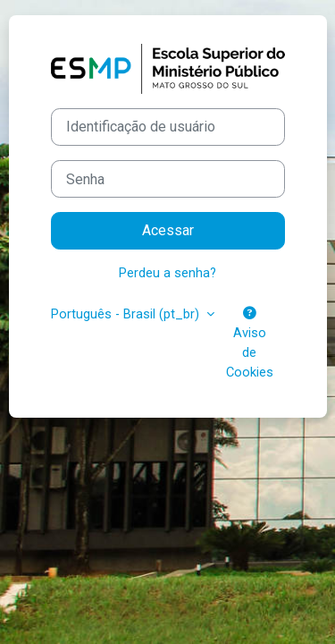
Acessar (168, 230)
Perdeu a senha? (167, 273)
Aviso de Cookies (250, 343)
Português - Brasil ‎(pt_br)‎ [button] (127, 314)
